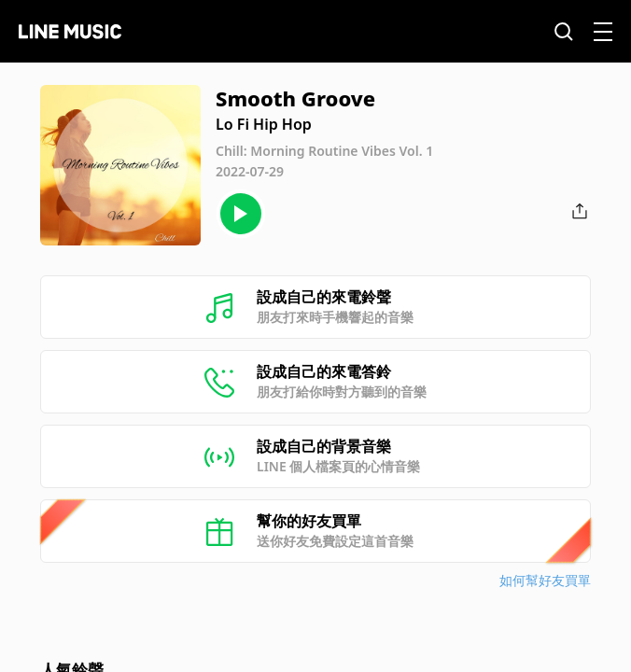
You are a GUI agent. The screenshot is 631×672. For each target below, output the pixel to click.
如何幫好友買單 (545, 580)
